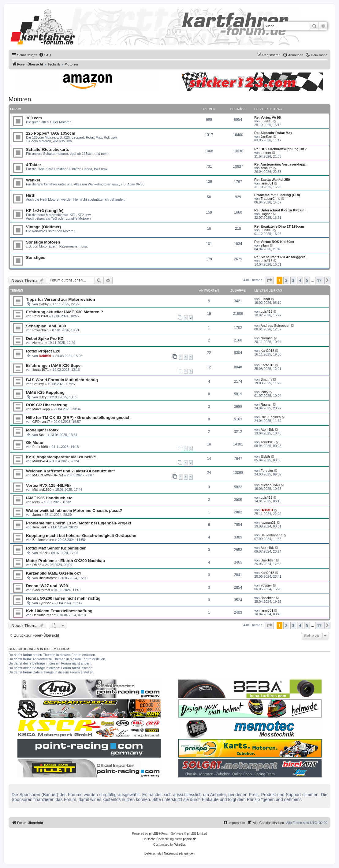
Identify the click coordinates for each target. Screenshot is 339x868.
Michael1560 (42, 490)
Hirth (31, 195)
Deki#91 (45, 356)
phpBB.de (190, 839)
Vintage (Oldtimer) (43, 227)
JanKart (266, 136)
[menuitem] (45, 55)
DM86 (37, 565)
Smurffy (38, 384)
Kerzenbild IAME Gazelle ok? (54, 573)
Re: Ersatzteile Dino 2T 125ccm (279, 226)
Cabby (44, 304)
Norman (38, 343)
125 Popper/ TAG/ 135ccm (51, 133)
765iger (266, 585)
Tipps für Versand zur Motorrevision (60, 299)
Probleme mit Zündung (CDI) (277, 195)
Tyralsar (45, 603)
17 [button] (319, 280)
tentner (266, 153)
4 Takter (34, 165)
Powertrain (41, 330)
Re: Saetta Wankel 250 (272, 180)
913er (43, 553)
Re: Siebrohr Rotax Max (273, 133)
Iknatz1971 (41, 370)
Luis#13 (267, 121)
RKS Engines (271, 417)
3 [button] (293, 280)
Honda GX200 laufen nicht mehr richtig (63, 598)
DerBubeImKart (44, 615)
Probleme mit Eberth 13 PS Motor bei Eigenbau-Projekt (79, 523)
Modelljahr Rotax (42, 430)
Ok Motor (35, 443)
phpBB (154, 834)
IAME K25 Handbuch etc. (50, 498)
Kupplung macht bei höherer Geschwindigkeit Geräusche (81, 536)
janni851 (267, 183)
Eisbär (265, 299)
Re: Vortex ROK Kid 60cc (274, 242)
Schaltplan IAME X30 (46, 326)
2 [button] (286, 280)
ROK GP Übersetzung (47, 405)
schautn (267, 168)
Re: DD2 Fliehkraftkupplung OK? (280, 149)
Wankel (33, 180)
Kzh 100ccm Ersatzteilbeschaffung (59, 611)
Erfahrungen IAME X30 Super (54, 365)
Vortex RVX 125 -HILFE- (48, 485)
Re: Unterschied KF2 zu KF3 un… (281, 210)
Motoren (20, 99)
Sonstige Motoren (43, 242)
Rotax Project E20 (43, 351)
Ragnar (266, 214)
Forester (267, 471)
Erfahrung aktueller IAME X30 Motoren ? (65, 312)
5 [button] (307, 280)
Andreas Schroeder (275, 326)
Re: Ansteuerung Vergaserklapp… (281, 164)
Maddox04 (40, 461)
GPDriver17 (41, 422)
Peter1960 (40, 316)
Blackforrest (48, 578)
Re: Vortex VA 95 (268, 117)
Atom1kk (267, 430)
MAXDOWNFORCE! (48, 475)
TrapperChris (270, 199)
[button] (269, 280)
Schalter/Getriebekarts (48, 149)
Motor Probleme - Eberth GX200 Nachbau (65, 561)
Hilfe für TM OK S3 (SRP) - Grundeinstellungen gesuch (78, 417)
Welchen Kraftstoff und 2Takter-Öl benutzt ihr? (71, 471)
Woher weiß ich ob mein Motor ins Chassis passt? (74, 510)
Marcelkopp (41, 409)
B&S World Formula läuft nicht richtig (62, 380)
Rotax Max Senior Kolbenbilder (56, 548)
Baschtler (268, 560)
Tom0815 (268, 442)
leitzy (43, 397)
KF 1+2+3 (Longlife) (45, 211)
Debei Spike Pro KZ (45, 339)
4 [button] (300, 280)
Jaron (37, 515)
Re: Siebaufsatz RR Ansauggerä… (281, 257)
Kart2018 (268, 351)
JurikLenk (40, 527)
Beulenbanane (43, 540)
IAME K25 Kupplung (45, 392)
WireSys (180, 845)
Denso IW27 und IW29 (47, 586)
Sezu (43, 435)
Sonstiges (36, 257)
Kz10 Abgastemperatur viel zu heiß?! (61, 457)
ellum (265, 245)
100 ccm (34, 118)
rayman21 (268, 523)
